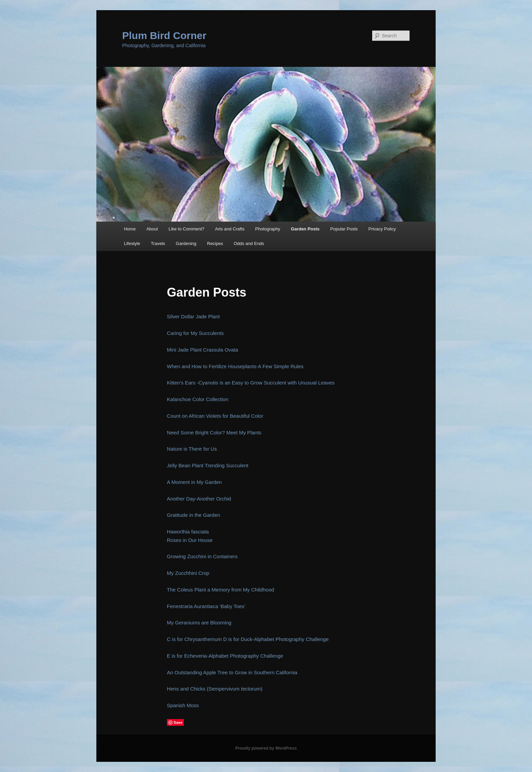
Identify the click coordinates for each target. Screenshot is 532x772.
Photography (268, 229)
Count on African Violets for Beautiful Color (215, 416)
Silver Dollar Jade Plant (193, 316)
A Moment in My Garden (194, 482)
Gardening (186, 243)
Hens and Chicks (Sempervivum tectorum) (215, 689)
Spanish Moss (183, 705)
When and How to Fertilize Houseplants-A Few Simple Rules (235, 366)
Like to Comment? (187, 229)
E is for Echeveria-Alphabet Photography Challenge (225, 656)
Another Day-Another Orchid (199, 499)
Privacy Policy (382, 229)
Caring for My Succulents (195, 333)
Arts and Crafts (230, 229)
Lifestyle (132, 243)
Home (130, 229)
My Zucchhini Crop (188, 573)
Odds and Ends (249, 243)
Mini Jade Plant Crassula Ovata (203, 350)
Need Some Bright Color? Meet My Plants (214, 432)
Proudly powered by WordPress (266, 748)
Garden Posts (305, 229)
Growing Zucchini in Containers (202, 556)
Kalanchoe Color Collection (198, 399)
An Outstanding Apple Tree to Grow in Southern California (232, 672)
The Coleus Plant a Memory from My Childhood (221, 590)
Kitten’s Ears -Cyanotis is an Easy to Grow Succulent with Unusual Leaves (251, 383)
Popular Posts (344, 229)
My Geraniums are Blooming (199, 623)
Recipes (215, 243)
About (152, 229)
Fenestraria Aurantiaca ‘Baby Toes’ (206, 606)
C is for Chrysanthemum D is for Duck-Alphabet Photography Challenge (248, 639)
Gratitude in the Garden (194, 515)
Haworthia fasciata (188, 532)
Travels (158, 243)
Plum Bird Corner (164, 35)
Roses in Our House (190, 540)
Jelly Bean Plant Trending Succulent (208, 465)
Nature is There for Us (192, 449)
